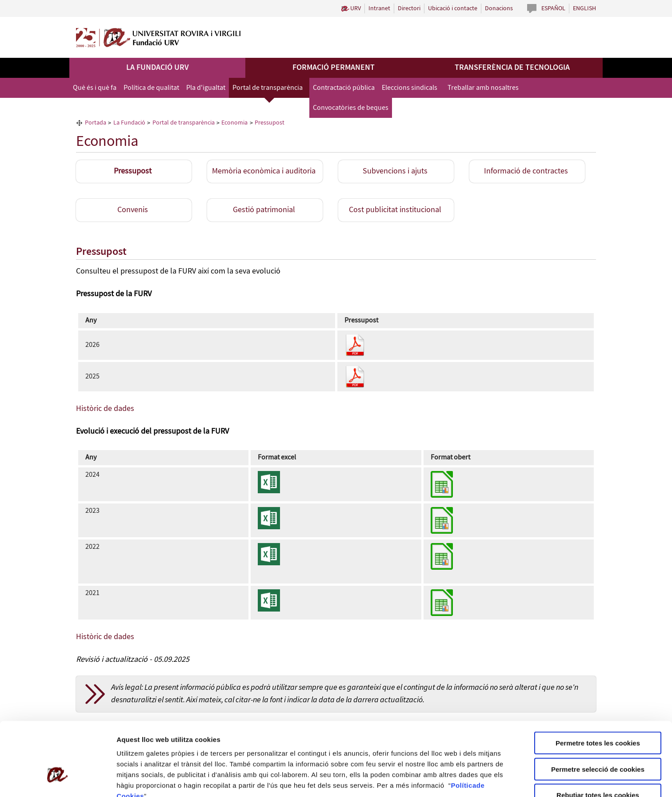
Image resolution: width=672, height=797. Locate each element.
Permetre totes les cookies (598, 684)
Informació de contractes (526, 171)
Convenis (133, 210)
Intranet (379, 8)
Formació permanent (334, 68)
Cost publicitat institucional (395, 210)
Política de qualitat (151, 88)
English (584, 8)
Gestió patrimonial (264, 210)
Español (553, 8)
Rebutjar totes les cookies (598, 736)
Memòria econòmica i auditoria (264, 171)
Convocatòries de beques (351, 108)
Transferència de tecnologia (512, 68)
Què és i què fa (95, 88)
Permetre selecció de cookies (598, 710)
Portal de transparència (268, 88)
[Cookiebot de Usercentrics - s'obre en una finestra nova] (58, 780)
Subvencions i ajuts (395, 171)
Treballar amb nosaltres (483, 88)
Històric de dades (105, 409)
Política (463, 727)
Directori (409, 8)
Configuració (137, 779)
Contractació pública (344, 88)
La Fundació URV (158, 68)
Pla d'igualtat (206, 88)
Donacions (499, 8)
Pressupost (133, 171)
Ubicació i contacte (453, 8)
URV (356, 8)
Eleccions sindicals (410, 88)
